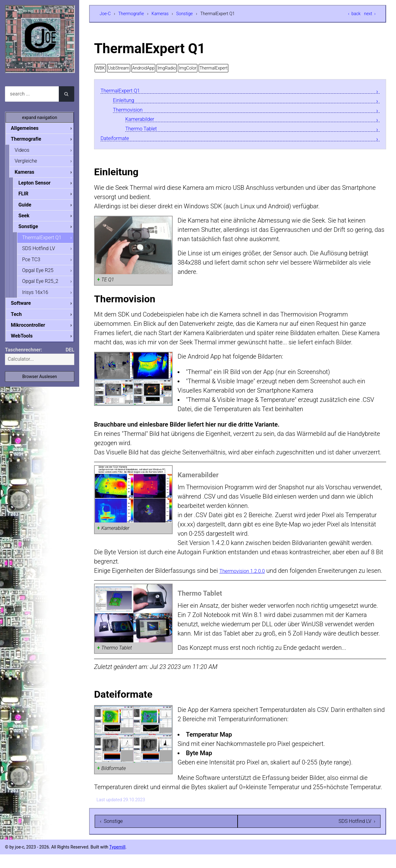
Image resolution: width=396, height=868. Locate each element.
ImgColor (188, 68)
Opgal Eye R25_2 (45, 285)
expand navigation (40, 117)
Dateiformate (118, 142)
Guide (30, 207)
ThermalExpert (213, 68)
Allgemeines (30, 128)
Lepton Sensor (39, 184)
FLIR (28, 196)
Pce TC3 (36, 263)
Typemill (117, 861)
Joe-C (105, 14)
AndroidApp (144, 68)
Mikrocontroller (33, 331)
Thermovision (131, 111)
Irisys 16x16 (40, 297)
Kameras (160, 14)
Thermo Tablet (145, 132)
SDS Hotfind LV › (357, 835)
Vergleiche (31, 162)
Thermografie (131, 14)
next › (370, 14)
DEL (70, 356)
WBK (100, 68)
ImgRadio (167, 68)
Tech (21, 319)
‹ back (354, 14)
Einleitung (126, 101)
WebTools (27, 342)
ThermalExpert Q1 (125, 91)
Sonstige (185, 14)
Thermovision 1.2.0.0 (248, 575)
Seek (29, 218)
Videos (27, 151)
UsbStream (119, 68)
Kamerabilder (143, 121)
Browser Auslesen (40, 383)
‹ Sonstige (111, 835)
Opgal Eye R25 (43, 274)
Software (26, 308)
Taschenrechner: (24, 356)
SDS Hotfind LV (44, 252)
